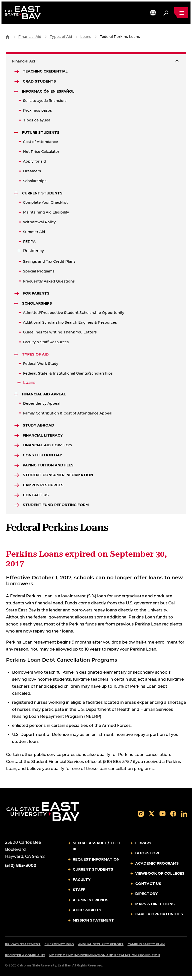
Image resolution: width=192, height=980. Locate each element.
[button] (153, 13)
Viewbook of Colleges (160, 877)
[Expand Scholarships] (16, 304)
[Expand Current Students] (16, 194)
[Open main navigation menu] (181, 13)
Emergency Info (59, 948)
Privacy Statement (23, 948)
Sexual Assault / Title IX (97, 850)
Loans (86, 37)
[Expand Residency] (18, 252)
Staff (79, 894)
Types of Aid (61, 37)
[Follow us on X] (151, 817)
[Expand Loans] (18, 384)
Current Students (93, 873)
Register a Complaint (25, 959)
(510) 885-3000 (21, 869)
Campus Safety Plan (146, 948)
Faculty (82, 883)
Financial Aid (30, 37)
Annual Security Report (101, 948)
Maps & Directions (155, 908)
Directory (146, 898)
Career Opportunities (159, 918)
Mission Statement (93, 924)
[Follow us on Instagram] (141, 817)
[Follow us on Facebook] (173, 817)
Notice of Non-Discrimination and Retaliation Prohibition (105, 959)
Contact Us (148, 887)
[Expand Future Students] (16, 133)
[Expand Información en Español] (16, 92)
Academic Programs (157, 867)
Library (143, 847)
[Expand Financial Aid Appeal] (16, 395)
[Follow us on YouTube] (162, 817)
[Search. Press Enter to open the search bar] (165, 13)
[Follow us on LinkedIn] (184, 817)
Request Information (96, 863)
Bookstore (148, 857)
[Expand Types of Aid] (16, 355)
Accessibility (87, 914)
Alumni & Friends (91, 904)
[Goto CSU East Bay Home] (7, 37)
